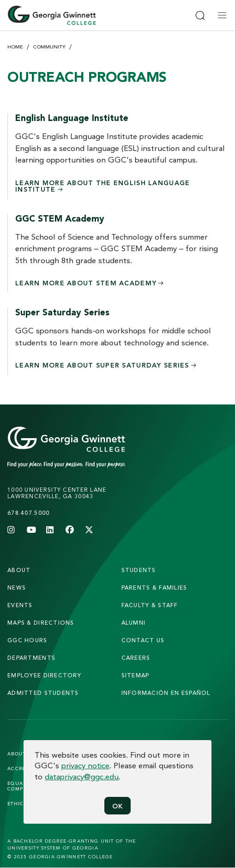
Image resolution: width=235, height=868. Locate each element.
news (17, 588)
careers (136, 658)
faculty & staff (150, 605)
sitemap (136, 675)
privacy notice (85, 765)
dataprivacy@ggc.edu (82, 776)
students (139, 570)
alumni (134, 623)
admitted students (43, 693)
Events (20, 605)
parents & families (154, 588)
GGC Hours (27, 640)
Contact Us (143, 640)
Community (49, 47)
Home (15, 47)
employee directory (44, 675)
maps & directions (41, 623)
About (19, 570)
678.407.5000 (28, 513)
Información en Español (166, 693)
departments (31, 658)
